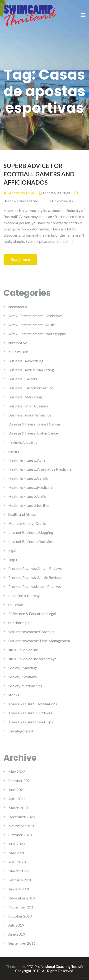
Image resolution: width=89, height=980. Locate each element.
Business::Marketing (25, 397)
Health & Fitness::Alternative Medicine (40, 469)
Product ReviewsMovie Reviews (35, 586)
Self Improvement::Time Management (39, 641)
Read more (20, 259)
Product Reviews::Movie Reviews (35, 568)
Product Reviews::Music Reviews (35, 577)
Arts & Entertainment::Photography (37, 334)
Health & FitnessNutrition (29, 505)
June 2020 (17, 844)
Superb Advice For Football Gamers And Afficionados (39, 174)
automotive (18, 343)
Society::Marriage (23, 668)
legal (12, 550)
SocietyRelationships (25, 686)
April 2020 (17, 862)
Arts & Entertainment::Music (32, 325)
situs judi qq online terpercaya (32, 659)
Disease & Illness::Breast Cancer (34, 424)
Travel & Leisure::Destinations (33, 704)
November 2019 (22, 907)
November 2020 (22, 826)
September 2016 (22, 943)
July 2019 (16, 925)
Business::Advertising (26, 361)
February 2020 (20, 880)
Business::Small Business (28, 406)
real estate (17, 605)
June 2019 (17, 934)
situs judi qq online (23, 650)
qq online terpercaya (25, 595)
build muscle (19, 352)
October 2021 (20, 781)
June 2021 (17, 790)
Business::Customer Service (31, 388)
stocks (14, 695)
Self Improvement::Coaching (31, 632)
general (14, 451)
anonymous (18, 307)
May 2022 (17, 772)
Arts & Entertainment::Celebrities (35, 316)
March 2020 (18, 871)
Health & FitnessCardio (27, 496)
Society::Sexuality (23, 677)
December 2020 (22, 817)
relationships (19, 623)
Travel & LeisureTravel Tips (31, 722)
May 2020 (17, 853)
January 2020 (19, 889)
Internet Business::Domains (30, 541)
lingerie (14, 559)
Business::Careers (23, 379)
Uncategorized (21, 731)
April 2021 (17, 799)
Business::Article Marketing (31, 370)
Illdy (22, 966)
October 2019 (20, 916)
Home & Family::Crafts (27, 523)
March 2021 (18, 808)
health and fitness (22, 514)
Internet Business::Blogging (31, 532)
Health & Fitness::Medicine (30, 487)
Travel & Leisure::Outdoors (30, 713)
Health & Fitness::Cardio (28, 478)
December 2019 (22, 898)
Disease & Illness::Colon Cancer (34, 433)
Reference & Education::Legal (32, 614)
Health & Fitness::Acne (21, 201)
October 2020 (20, 835)
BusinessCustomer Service (30, 415)
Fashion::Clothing (23, 442)
